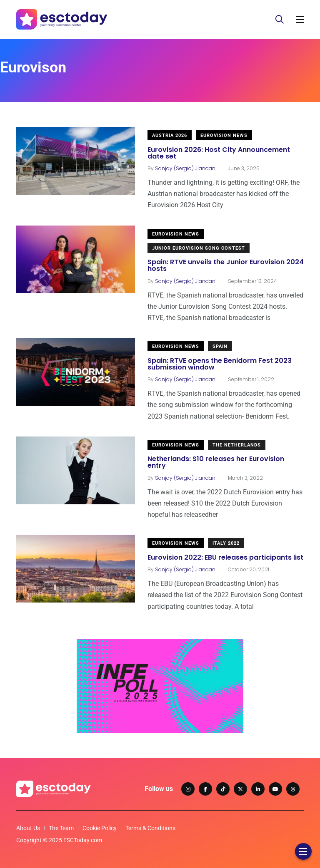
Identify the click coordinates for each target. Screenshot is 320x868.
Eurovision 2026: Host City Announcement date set (219, 153)
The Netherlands (237, 445)
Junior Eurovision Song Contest (199, 248)
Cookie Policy (100, 828)
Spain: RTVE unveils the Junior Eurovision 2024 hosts (226, 266)
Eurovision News (224, 135)
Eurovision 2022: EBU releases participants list (225, 557)
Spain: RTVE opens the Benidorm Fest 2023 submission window (220, 364)
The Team (61, 828)
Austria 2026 (170, 135)
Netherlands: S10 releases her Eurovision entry (216, 463)
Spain (220, 346)
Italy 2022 (226, 543)
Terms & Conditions (150, 828)
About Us (28, 828)
